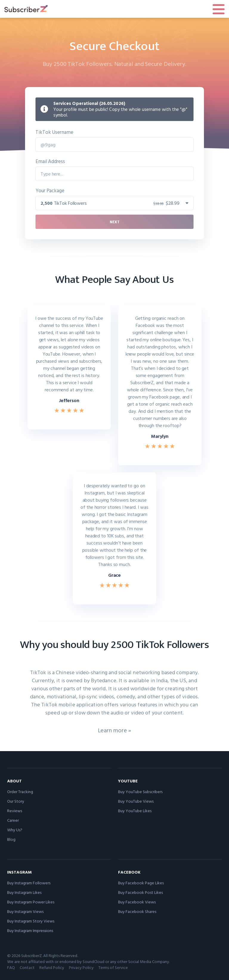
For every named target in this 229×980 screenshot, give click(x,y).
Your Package (50, 190)
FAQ (11, 967)
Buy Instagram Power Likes (31, 902)
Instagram (19, 872)
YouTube (128, 781)
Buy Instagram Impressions (30, 930)
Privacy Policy (81, 967)
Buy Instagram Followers (29, 883)
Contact (27, 967)
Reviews (15, 811)
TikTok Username (54, 132)
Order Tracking (20, 791)
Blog (11, 839)
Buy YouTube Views (136, 801)
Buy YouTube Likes (135, 811)
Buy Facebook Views (137, 902)
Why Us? (15, 830)
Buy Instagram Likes (24, 892)
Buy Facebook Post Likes (140, 892)
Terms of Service (113, 967)
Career (13, 820)
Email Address (50, 161)
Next (115, 222)
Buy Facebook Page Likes (141, 883)
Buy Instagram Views (25, 911)
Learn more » (115, 730)
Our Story (16, 801)
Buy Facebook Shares (137, 911)
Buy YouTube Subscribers (140, 791)
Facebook (129, 872)
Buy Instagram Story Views (31, 921)
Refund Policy (52, 967)
